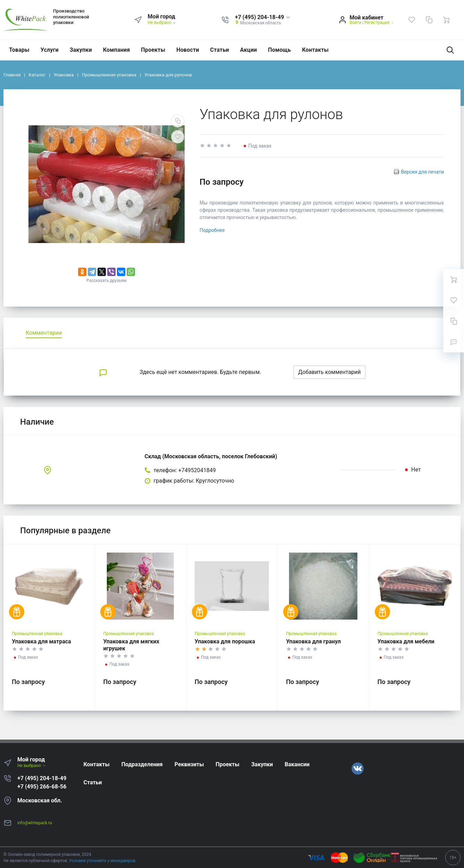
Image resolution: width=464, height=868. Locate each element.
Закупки (81, 50)
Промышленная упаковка (37, 634)
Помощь (279, 50)
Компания (117, 50)
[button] (263, 18)
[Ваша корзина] (446, 20)
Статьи (220, 50)
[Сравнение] (429, 20)
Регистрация (377, 23)
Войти (355, 23)
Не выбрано (162, 23)
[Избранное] (412, 20)
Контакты (315, 50)
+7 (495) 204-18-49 (42, 778)
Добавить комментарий (329, 372)
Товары (19, 50)
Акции (248, 50)
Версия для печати (422, 172)
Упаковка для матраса (41, 641)
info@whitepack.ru (35, 823)
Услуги (50, 50)
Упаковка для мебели (406, 641)
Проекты (153, 50)
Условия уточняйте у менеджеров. (103, 861)
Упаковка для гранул (313, 641)
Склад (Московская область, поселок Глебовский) (211, 456)
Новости (188, 50)
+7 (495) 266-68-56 (42, 787)
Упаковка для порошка (225, 641)
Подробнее (212, 230)
